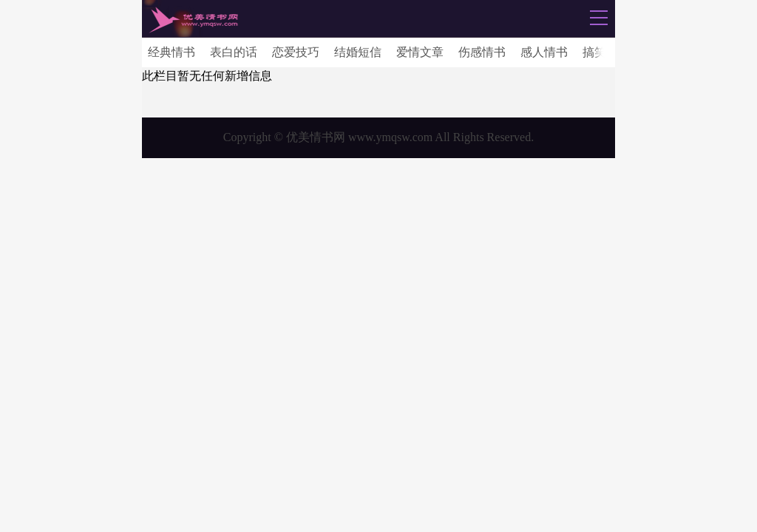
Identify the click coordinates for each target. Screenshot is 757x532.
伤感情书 (482, 52)
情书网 (193, 20)
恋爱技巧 (296, 52)
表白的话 (234, 52)
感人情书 (544, 52)
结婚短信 (358, 52)
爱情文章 (420, 52)
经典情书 (172, 52)
